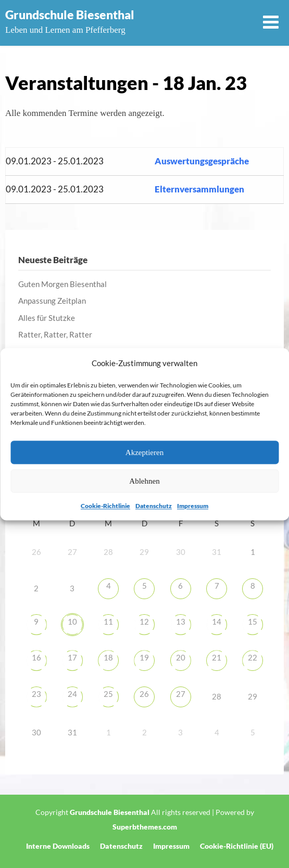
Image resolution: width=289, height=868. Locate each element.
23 (36, 694)
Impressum (193, 506)
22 (253, 657)
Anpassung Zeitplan (52, 301)
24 (72, 694)
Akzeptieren (144, 452)
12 (144, 621)
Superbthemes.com (145, 827)
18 (108, 657)
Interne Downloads (58, 846)
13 (181, 621)
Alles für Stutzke (47, 318)
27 (181, 694)
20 (181, 657)
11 (108, 621)
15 (253, 621)
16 (36, 657)
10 (72, 621)
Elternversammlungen (199, 189)
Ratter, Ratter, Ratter (55, 334)
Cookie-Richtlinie (105, 506)
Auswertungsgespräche (202, 161)
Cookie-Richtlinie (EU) (237, 846)
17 (72, 657)
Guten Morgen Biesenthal (62, 284)
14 (217, 621)
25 (108, 694)
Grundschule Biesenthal (70, 15)
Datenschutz (154, 506)
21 (217, 657)
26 (144, 694)
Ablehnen (144, 481)
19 (144, 657)
